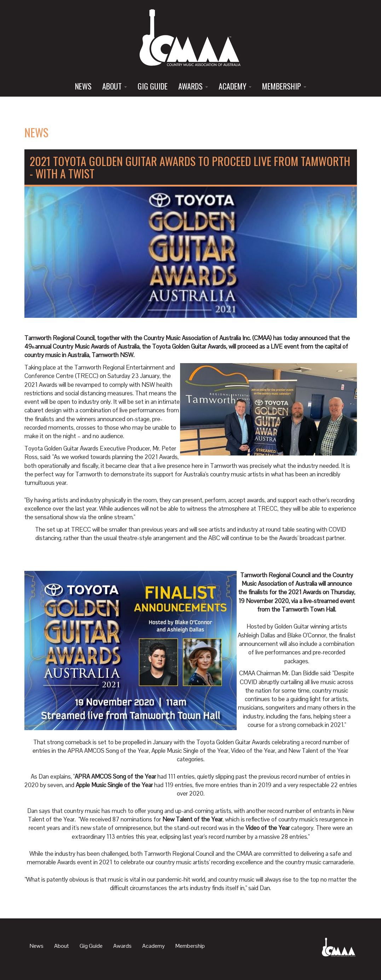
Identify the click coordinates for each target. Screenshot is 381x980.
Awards (193, 86)
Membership (284, 86)
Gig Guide (153, 86)
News (83, 86)
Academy (235, 86)
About (115, 86)
